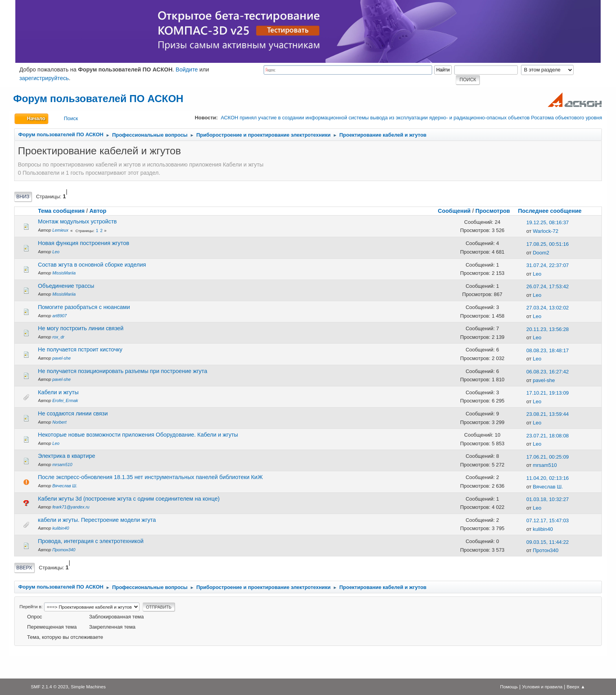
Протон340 (64, 550)
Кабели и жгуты (58, 392)
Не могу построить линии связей (81, 328)
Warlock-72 (545, 231)
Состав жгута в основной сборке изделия (92, 265)
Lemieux (60, 230)
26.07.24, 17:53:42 (548, 286)
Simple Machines (88, 687)
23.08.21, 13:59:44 (548, 414)
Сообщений (454, 211)
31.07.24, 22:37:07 (548, 265)
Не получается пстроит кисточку (80, 349)
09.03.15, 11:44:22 (548, 542)
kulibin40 (61, 528)
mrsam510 (62, 465)
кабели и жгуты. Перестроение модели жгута (97, 520)
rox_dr (58, 337)
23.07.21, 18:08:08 (548, 436)
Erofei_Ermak (65, 401)
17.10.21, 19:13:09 (548, 393)
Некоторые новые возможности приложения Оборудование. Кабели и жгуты (138, 435)
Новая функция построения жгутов (84, 243)
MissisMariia (64, 273)
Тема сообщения (61, 211)
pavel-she (61, 358)
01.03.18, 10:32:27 (548, 499)
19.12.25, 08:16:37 (548, 222)
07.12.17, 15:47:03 (548, 520)
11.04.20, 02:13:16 (548, 478)
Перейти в (31, 606)
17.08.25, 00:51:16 (548, 244)
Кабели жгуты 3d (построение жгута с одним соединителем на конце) (129, 499)
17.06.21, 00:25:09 (548, 457)
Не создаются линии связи (73, 413)
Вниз (23, 197)
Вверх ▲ (576, 687)
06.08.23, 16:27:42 (548, 372)
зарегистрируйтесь (44, 78)
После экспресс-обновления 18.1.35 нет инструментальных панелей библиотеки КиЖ (150, 477)
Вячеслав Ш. (65, 486)
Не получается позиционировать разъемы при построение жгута (123, 371)
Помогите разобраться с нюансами (84, 307)
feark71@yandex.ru (71, 507)
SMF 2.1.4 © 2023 (49, 687)
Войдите (187, 69)
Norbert (59, 422)
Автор (98, 211)
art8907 (60, 316)
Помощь (509, 687)
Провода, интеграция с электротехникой (91, 541)
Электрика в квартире (67, 456)
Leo (56, 252)
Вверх (24, 568)
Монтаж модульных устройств (78, 221)
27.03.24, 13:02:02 (548, 308)
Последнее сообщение (553, 211)
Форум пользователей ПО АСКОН (98, 99)
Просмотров (493, 211)
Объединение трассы (66, 286)
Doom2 (541, 253)
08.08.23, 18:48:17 (548, 350)
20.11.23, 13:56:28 (548, 329)
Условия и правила (542, 687)
